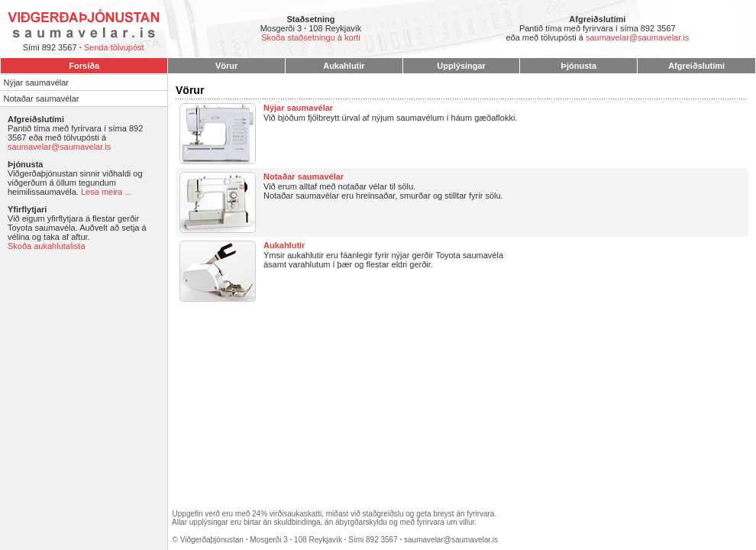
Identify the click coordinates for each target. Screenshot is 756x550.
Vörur (226, 66)
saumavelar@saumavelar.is (637, 37)
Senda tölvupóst (114, 47)
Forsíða (84, 66)
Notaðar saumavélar (41, 99)
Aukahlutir (344, 66)
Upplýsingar (461, 66)
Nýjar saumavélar (36, 82)
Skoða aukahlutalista (47, 246)
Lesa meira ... (107, 192)
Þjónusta (579, 66)
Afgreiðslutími (696, 66)
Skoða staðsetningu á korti (311, 37)
